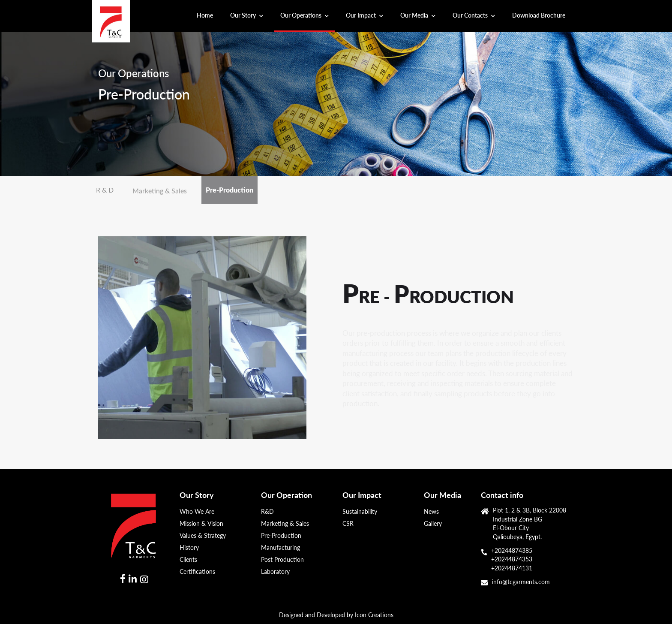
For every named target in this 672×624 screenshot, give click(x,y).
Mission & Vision (201, 524)
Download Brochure (539, 15)
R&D (267, 512)
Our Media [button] (418, 15)
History (189, 548)
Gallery (433, 524)
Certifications (197, 572)
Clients (188, 560)
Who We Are (197, 512)
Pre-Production (229, 190)
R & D (105, 190)
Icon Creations (374, 615)
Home (208, 15)
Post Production (282, 560)
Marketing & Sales (160, 191)
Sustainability (360, 512)
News (431, 512)
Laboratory (275, 572)
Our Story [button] (247, 15)
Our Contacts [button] (474, 15)
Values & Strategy (203, 536)
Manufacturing (280, 548)
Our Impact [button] (364, 15)
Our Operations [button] (304, 15)
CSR (348, 524)
